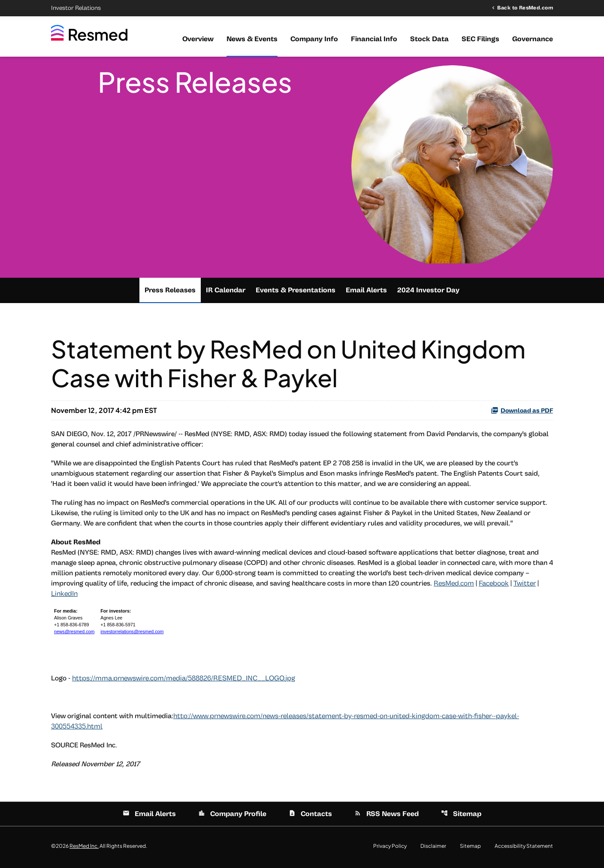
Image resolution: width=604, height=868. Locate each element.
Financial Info (374, 39)
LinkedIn (64, 596)
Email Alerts (366, 292)
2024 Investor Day (428, 292)
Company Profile (232, 816)
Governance (533, 39)
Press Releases (170, 292)
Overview (198, 39)
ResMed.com (454, 586)
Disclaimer (433, 848)
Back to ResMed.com (525, 8)
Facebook (494, 586)
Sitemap (461, 816)
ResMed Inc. (84, 848)
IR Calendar (226, 292)
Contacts (310, 816)
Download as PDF (522, 413)
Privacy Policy (390, 848)
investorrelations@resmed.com (132, 634)
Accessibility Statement (524, 848)
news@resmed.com (74, 634)
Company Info (314, 39)
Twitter (525, 586)
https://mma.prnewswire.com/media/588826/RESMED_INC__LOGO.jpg (184, 680)
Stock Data (429, 39)
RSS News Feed (387, 816)
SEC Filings (480, 39)
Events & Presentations (296, 292)
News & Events (252, 39)
